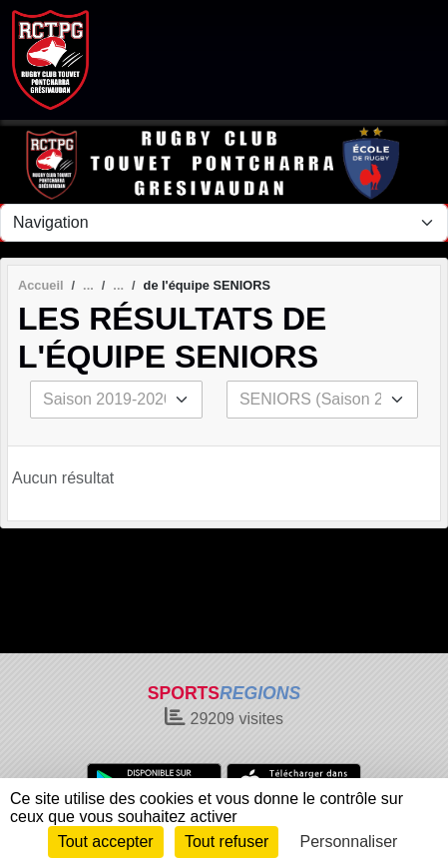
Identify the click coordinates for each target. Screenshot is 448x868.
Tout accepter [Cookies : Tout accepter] (106, 842)
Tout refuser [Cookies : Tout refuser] (226, 842)
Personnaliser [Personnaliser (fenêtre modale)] (349, 842)
